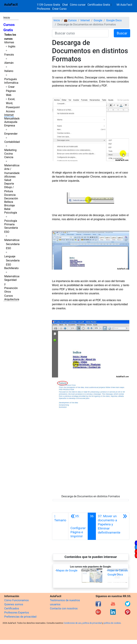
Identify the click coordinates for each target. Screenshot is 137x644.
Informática (11, 83)
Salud (8, 180)
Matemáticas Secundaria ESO (12, 244)
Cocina (8, 154)
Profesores (44, 9)
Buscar (122, 33)
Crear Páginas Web (11, 91)
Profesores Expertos (17, 613)
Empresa (10, 126)
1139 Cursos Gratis (49, 5)
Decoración (11, 198)
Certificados (12, 608)
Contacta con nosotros (64, 608)
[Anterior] (78, 526)
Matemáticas (12, 165)
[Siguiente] (113, 526)
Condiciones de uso (73, 623)
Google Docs (114, 20)
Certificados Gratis (99, 5)
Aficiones (10, 177)
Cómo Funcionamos (16, 600)
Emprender (11, 134)
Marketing (10, 150)
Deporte (9, 184)
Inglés (12, 46)
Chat (65, 5)
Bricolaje (10, 205)
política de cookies (112, 623)
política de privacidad (92, 623)
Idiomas (9, 42)
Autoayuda (11, 122)
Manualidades (13, 119)
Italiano (9, 71)
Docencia (10, 195)
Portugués (11, 79)
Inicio (7, 18)
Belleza (9, 202)
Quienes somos (14, 604)
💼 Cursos (70, 20)
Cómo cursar (78, 5)
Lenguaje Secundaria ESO (12, 260)
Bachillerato (11, 268)
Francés (9, 55)
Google (98, 20)
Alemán (9, 63)
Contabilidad (12, 142)
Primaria (9, 224)
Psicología (11, 213)
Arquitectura (12, 299)
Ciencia (9, 157)
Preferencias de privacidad (20, 617)
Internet (9, 115)
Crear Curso (59, 9)
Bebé (7, 209)
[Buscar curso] (80, 33)
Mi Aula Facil (124, 5)
